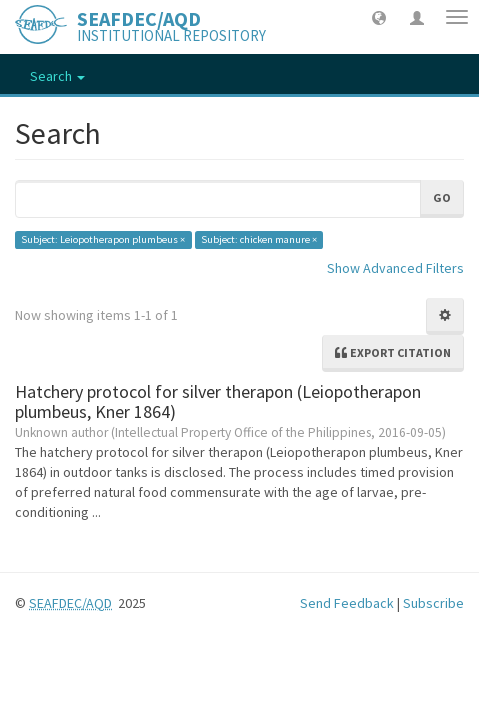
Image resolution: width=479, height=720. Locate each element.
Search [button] (57, 76)
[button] (379, 17)
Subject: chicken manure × (259, 239)
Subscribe (433, 603)
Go (442, 197)
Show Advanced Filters (395, 268)
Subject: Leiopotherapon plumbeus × (103, 239)
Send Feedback (347, 603)
